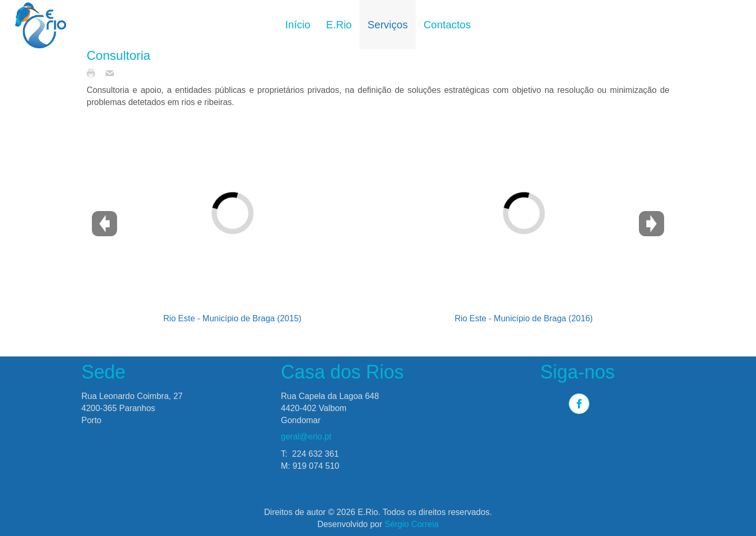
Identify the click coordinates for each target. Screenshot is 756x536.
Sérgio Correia (411, 524)
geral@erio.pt (306, 437)
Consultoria (118, 55)
